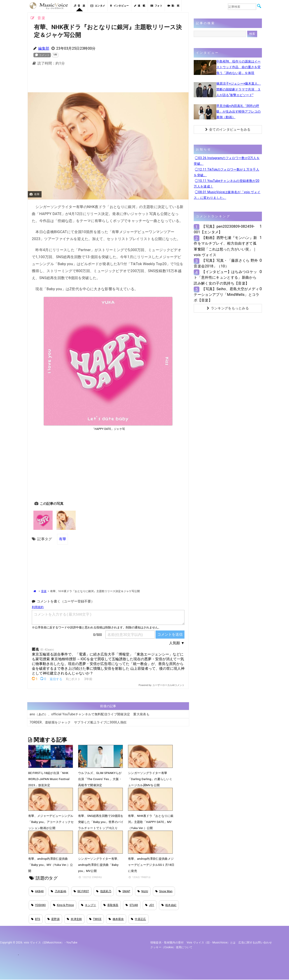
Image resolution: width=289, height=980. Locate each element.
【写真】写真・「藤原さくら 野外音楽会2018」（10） (226, 263)
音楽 (44, 591)
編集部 (44, 48)
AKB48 (37, 891)
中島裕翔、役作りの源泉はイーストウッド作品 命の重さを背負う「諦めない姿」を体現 (238, 67)
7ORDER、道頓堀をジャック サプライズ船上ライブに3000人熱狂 (78, 722)
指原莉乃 (104, 891)
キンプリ (89, 905)
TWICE (95, 920)
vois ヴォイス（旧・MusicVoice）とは (211, 943)
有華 (63, 539)
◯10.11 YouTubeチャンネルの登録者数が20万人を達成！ (226, 184)
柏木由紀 (169, 905)
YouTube (72, 943)
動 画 (173, 6)
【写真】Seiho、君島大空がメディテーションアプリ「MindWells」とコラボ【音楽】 (226, 295)
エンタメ (98, 6)
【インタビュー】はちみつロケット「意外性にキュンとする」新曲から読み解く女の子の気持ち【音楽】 (225, 277)
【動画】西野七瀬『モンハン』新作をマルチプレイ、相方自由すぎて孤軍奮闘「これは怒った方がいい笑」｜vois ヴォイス (225, 246)
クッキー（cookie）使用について (171, 948)
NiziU (143, 891)
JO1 (150, 905)
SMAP (124, 891)
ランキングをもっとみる (228, 308)
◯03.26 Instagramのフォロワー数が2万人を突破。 (227, 161)
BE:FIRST (81, 891)
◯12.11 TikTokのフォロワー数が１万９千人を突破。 (226, 172)
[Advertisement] (108, 80)
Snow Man (164, 891)
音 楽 (79, 6)
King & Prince (64, 905)
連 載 (140, 6)
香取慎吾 (111, 905)
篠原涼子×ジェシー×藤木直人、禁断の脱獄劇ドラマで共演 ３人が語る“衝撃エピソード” (239, 89)
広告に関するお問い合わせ (255, 943)
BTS (36, 920)
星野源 (54, 920)
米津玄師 (74, 920)
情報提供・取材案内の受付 (167, 943)
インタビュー (119, 6)
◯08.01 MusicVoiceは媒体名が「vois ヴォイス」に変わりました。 (227, 195)
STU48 (132, 905)
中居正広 (139, 920)
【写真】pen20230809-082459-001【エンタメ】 (224, 229)
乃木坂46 (58, 891)
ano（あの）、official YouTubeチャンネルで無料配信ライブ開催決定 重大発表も (90, 714)
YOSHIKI (38, 905)
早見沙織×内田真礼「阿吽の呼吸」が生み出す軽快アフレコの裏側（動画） (238, 111)
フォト (156, 6)
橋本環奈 (116, 920)
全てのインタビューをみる (228, 130)
